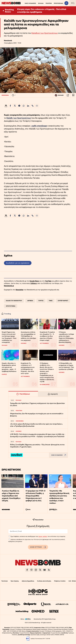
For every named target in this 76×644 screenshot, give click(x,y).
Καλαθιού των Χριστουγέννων (45, 33)
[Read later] (73, 95)
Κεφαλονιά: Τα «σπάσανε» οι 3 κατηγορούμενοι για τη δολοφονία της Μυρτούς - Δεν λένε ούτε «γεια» (28, 368)
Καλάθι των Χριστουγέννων (19, 118)
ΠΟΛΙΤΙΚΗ (49, 3)
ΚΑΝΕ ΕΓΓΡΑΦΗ (38, 547)
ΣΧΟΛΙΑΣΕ (59, 95)
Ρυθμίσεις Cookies (60, 581)
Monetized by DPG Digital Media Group (45, 619)
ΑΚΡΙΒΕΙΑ (30, 301)
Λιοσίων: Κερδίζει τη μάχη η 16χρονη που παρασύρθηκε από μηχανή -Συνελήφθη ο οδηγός (11, 496)
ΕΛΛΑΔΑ (41, 3)
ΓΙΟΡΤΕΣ (41, 301)
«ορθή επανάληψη (39, 126)
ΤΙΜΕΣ (51, 301)
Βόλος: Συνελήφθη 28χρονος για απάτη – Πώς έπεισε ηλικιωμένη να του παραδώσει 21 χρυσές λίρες (37, 446)
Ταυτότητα (5, 581)
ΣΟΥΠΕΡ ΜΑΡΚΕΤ (63, 301)
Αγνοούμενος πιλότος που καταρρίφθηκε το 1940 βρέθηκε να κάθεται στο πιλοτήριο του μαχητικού (28, 336)
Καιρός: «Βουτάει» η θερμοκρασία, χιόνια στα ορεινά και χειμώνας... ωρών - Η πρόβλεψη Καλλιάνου (9, 367)
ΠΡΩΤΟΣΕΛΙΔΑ (58, 3)
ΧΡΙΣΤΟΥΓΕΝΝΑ (11, 306)
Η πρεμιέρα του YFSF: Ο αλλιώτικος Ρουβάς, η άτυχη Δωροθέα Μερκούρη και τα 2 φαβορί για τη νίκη (35, 496)
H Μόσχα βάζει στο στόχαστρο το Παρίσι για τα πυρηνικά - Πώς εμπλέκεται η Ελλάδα (66, 366)
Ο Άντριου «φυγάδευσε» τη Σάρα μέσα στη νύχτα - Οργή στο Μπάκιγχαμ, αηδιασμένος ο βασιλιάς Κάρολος (66, 337)
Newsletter (20, 290)
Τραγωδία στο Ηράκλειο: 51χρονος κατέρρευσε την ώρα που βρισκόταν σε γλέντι (37, 404)
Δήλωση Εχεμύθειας (28, 581)
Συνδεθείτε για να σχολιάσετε (18, 263)
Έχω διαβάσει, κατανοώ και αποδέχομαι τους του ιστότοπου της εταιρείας (38, 536)
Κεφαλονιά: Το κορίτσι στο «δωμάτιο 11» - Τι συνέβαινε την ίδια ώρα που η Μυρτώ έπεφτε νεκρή (47, 336)
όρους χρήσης (43, 536)
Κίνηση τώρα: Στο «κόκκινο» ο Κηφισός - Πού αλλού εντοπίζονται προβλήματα (42, 11)
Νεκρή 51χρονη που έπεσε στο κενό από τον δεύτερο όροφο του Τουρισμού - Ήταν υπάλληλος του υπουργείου (9, 337)
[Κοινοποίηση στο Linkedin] (28, 106)
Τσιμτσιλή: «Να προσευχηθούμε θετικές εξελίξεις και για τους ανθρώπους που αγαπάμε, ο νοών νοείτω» (59, 497)
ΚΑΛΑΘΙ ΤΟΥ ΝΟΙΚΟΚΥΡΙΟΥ (14, 301)
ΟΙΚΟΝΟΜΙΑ (5, 95)
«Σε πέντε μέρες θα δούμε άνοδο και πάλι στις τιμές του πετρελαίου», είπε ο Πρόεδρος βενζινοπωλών (36, 425)
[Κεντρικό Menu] (73, 3)
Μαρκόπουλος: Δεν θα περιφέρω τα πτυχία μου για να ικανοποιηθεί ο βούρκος (37, 415)
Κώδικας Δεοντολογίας (44, 581)
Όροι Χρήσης (15, 581)
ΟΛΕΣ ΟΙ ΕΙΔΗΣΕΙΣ (30, 3)
